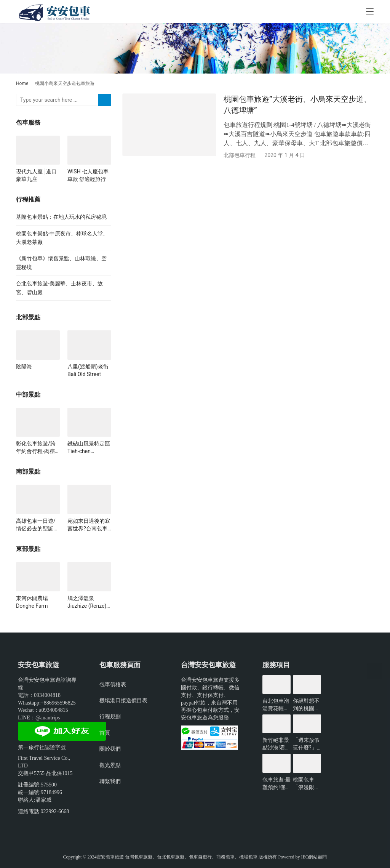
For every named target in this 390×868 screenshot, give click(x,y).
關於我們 (110, 749)
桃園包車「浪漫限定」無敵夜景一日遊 (306, 784)
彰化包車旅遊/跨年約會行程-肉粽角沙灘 (36, 448)
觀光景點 (110, 765)
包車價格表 (113, 684)
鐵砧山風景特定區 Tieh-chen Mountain (89, 448)
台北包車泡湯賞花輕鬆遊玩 (276, 705)
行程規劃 (110, 716)
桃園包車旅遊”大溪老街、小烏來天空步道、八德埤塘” (297, 105)
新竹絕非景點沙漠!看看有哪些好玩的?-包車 (277, 744)
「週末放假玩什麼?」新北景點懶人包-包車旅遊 (307, 744)
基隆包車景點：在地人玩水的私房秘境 (61, 217)
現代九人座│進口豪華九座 (36, 175)
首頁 (105, 733)
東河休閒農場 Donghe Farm (35, 602)
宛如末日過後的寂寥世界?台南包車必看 (89, 525)
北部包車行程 (240, 155)
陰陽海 (24, 367)
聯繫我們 (110, 781)
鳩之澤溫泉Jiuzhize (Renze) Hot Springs (87, 602)
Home (22, 83)
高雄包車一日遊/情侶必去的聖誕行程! (37, 525)
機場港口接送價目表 (123, 700)
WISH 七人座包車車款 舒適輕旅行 (88, 175)
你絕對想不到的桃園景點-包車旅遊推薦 (307, 705)
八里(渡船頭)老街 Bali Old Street (88, 370)
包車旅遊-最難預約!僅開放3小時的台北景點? (277, 784)
